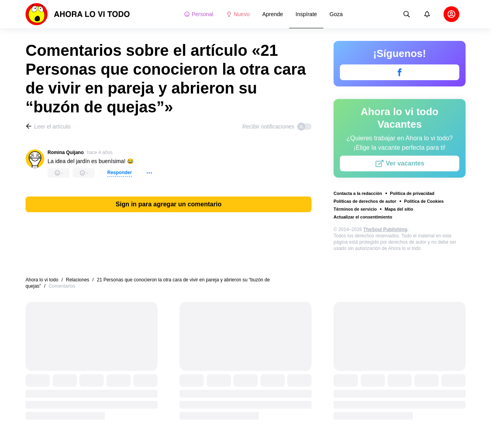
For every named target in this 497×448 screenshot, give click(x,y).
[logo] (78, 14)
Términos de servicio (355, 209)
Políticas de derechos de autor (365, 201)
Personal (199, 14)
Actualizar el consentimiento (363, 217)
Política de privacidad (412, 193)
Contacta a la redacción (358, 193)
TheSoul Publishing (385, 230)
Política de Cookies (424, 201)
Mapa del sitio (399, 209)
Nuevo (238, 14)
